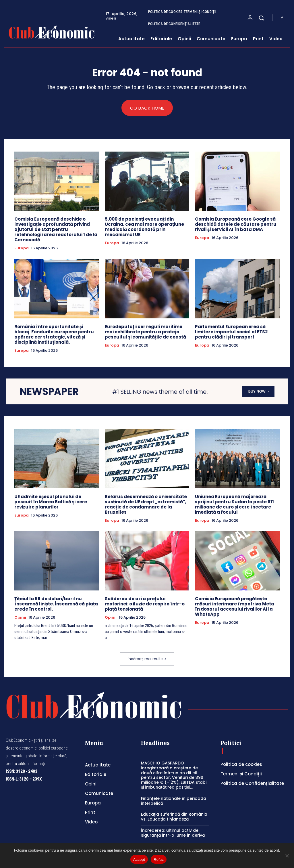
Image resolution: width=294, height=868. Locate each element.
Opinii (20, 618)
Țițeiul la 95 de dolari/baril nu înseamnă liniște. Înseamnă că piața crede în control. (56, 604)
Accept (139, 860)
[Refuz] (287, 856)
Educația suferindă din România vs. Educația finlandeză (174, 817)
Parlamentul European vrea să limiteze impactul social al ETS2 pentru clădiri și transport (231, 332)
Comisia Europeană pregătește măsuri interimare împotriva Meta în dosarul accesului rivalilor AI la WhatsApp (235, 607)
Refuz (159, 860)
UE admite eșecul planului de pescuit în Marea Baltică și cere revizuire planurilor (51, 502)
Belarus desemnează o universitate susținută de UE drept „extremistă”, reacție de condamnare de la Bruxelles (146, 504)
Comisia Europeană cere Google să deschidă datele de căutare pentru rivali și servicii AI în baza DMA (236, 224)
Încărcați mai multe (147, 659)
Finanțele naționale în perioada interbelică (174, 801)
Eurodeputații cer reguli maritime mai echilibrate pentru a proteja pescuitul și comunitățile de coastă (145, 332)
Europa (22, 248)
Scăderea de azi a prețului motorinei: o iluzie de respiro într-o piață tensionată (145, 604)
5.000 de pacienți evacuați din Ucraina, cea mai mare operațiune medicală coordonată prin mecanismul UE (144, 227)
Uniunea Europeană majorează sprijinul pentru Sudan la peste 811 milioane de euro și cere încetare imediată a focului (234, 504)
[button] (261, 18)
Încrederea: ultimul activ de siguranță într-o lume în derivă (173, 833)
